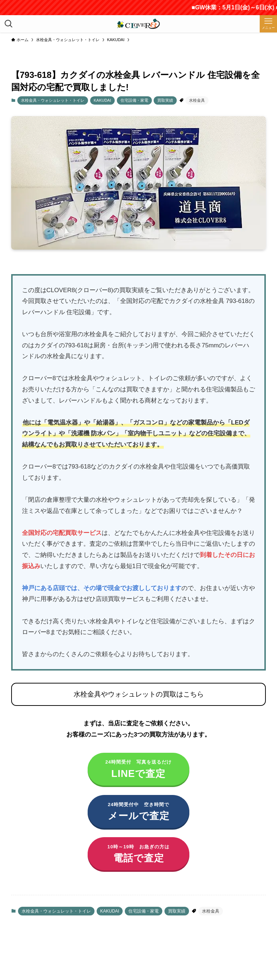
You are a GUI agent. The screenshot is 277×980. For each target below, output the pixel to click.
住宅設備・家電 (134, 100)
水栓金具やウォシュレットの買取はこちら (139, 694)
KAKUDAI (102, 100)
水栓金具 (197, 100)
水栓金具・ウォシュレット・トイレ (53, 100)
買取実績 (165, 100)
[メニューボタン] (268, 24)
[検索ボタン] (9, 24)
